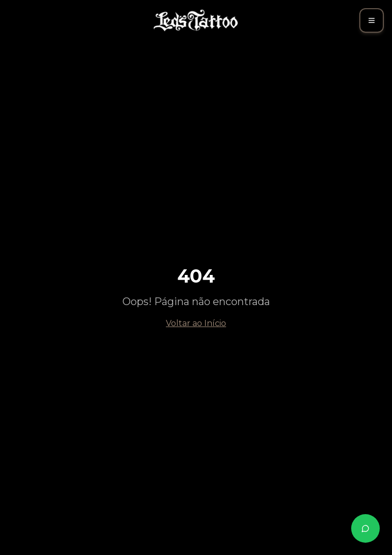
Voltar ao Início (196, 323)
